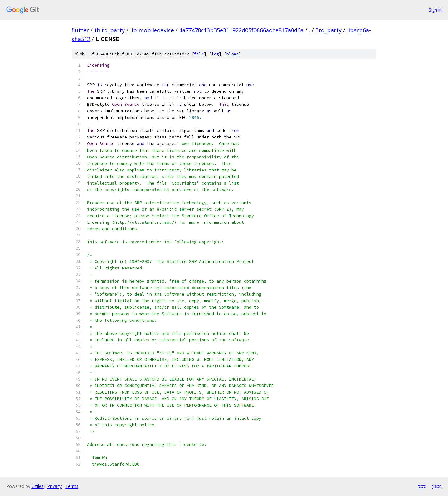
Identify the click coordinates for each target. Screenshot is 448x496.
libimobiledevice (152, 30)
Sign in (435, 10)
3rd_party (329, 30)
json (437, 486)
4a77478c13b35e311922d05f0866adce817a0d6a (241, 30)
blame (233, 54)
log (215, 54)
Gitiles (37, 486)
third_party (110, 30)
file (199, 54)
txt (422, 486)
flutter (80, 30)
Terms (72, 486)
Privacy (54, 486)
